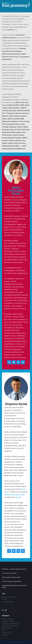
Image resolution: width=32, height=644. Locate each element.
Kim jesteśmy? (7, 633)
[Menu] (29, 3)
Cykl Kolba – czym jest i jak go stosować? (14, 569)
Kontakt (4, 599)
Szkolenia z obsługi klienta (10, 624)
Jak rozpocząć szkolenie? (9, 573)
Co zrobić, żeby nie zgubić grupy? (12, 581)
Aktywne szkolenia (8, 619)
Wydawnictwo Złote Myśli (14, 494)
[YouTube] (6, 610)
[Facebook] (3, 610)
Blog (3, 631)
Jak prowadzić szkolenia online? (11, 577)
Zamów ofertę (7, 628)
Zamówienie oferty (8, 602)
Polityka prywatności (9, 597)
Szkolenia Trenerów (8, 621)
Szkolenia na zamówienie (10, 626)
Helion (18, 497)
